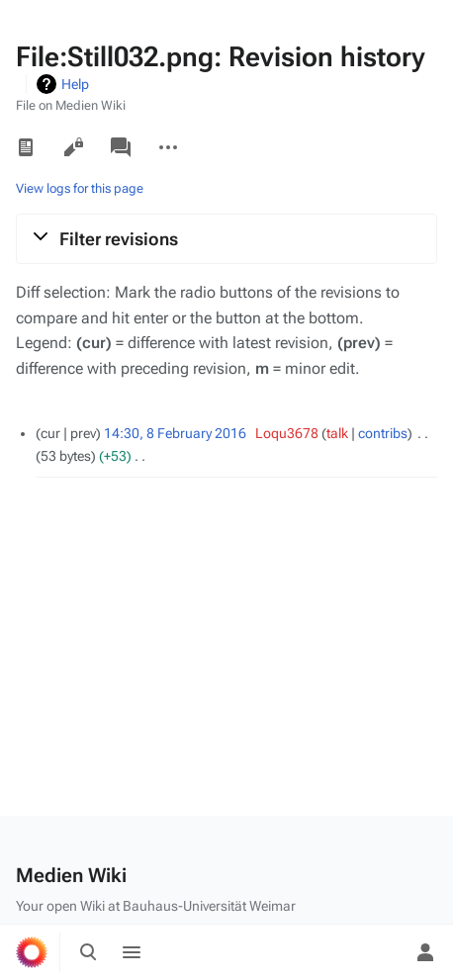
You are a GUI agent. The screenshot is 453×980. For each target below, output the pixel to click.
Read (26, 147)
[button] (226, 238)
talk (337, 433)
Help (75, 84)
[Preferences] (382, 952)
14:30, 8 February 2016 (175, 433)
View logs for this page (80, 188)
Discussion (121, 147)
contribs (383, 433)
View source (73, 147)
